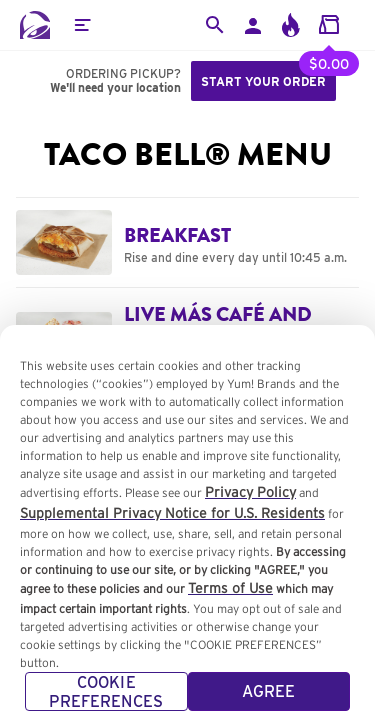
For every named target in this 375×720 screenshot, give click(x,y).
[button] (82, 25)
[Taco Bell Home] (35, 25)
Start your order (263, 81)
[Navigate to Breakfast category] (187, 242)
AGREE (269, 698)
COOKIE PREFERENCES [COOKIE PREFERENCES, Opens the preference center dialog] (106, 699)
